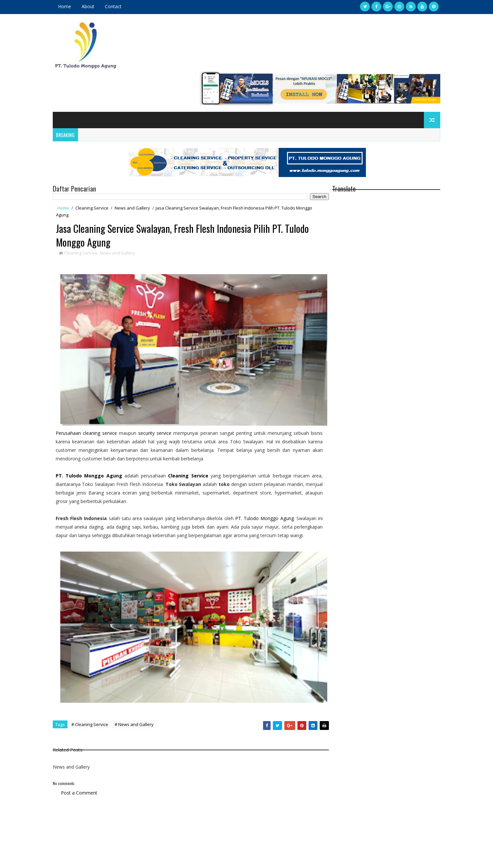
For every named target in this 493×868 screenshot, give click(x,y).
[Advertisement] (186, 809)
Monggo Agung (107, 429)
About (94, 6)
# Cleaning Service (95, 675)
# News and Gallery (140, 675)
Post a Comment (85, 743)
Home (70, 6)
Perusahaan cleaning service (92, 386)
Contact (119, 6)
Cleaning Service (97, 172)
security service (158, 386)
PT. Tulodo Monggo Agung (277, 472)
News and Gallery (138, 172)
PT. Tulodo (75, 429)
